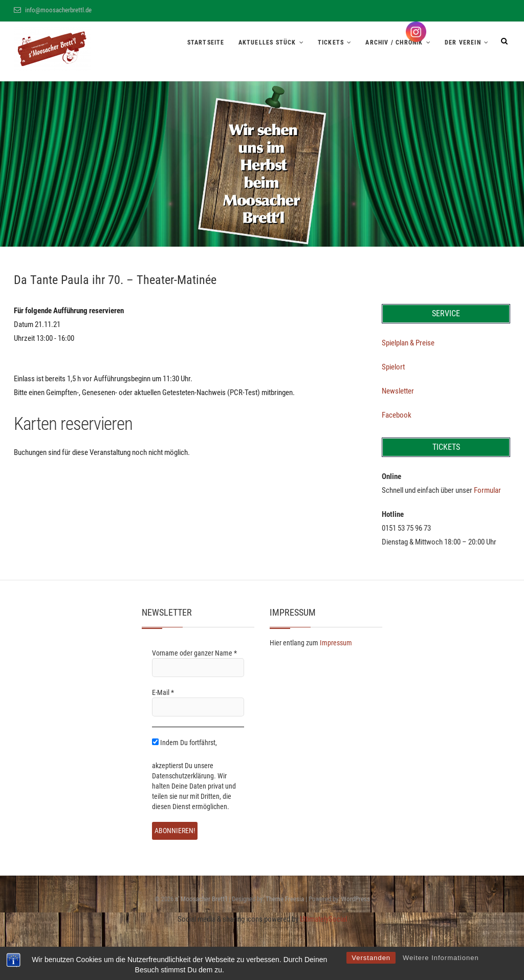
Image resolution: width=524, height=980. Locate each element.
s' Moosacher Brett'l (201, 899)
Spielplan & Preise (408, 343)
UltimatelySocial (323, 919)
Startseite (206, 42)
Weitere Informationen (441, 958)
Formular (487, 490)
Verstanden (371, 958)
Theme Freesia (285, 899)
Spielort (393, 367)
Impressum (336, 643)
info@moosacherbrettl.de (53, 10)
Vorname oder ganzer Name (194, 653)
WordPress (356, 899)
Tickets (331, 42)
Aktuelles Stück (267, 42)
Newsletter (398, 391)
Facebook (397, 415)
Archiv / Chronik (394, 42)
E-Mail (163, 692)
